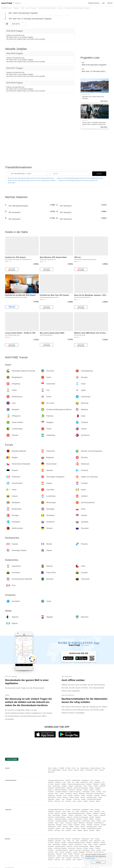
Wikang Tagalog (56, 770)
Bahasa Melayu (85, 768)
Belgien (92, 788)
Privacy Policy (90, 858)
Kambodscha (84, 782)
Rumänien (77, 796)
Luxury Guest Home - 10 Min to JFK (20, 333)
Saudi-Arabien (56, 786)
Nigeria (98, 801)
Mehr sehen (12, 183)
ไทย (78, 768)
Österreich (70, 788)
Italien (57, 794)
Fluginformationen (94, 3)
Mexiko (77, 797)
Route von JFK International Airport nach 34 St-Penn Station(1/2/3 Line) (80, 178)
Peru (63, 801)
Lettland (75, 794)
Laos (103, 782)
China (92, 780)
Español (76, 770)
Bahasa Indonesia (95, 768)
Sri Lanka (51, 784)
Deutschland (72, 790)
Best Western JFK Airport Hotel (53, 257)
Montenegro (90, 794)
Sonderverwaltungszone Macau (76, 784)
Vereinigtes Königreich (62, 792)
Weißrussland (52, 797)
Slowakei (104, 796)
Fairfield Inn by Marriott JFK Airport (20, 295)
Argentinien (51, 799)
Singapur (64, 786)
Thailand (71, 786)
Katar (50, 786)
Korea (91, 782)
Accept (98, 862)
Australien (68, 801)
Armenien (68, 780)
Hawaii (100, 797)
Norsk (96, 770)
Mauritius (92, 801)
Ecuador (84, 799)
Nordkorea (51, 788)
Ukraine (59, 797)
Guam (74, 801)
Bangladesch (85, 780)
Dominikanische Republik (94, 799)
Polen (65, 796)
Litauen (62, 794)
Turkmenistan (78, 786)
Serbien (83, 796)
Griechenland (86, 792)
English (55, 768)
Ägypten (86, 801)
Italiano (82, 770)
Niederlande (51, 796)
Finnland (98, 790)
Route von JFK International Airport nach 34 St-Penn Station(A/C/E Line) (31, 178)
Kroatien (99, 792)
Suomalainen (89, 770)
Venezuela (57, 801)
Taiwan (90, 786)
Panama (83, 797)
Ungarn (93, 792)
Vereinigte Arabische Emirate (56, 780)
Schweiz (50, 790)
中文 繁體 (61, 768)
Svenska (101, 770)
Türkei (85, 786)
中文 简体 (68, 768)
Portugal (70, 796)
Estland (86, 790)
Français (64, 770)
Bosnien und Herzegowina (81, 788)
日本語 (50, 768)
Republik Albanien (60, 788)
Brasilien (50, 801)
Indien (69, 782)
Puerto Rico (77, 799)
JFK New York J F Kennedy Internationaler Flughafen (30, 19)
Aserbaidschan (76, 780)
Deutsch (70, 770)
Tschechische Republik (60, 790)
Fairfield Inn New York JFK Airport (54, 295)
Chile (63, 799)
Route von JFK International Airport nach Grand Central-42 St (78, 180)
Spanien (92, 790)
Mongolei (64, 784)
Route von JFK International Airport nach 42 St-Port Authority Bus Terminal (32, 180)
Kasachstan (97, 782)
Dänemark (79, 790)
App (103, 3)
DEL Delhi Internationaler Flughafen (23, 13)
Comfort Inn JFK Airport (15, 257)
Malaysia (89, 784)
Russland (65, 797)
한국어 (74, 768)
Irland (104, 792)
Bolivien (58, 799)
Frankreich (51, 792)
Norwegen (59, 796)
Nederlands (51, 772)
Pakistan (103, 784)
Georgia (97, 780)
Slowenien (97, 796)
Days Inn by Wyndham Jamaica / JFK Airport (93, 295)
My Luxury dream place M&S (52, 333)
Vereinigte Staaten (92, 797)
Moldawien (82, 794)
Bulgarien (98, 788)
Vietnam (96, 786)
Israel (64, 782)
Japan (77, 782)
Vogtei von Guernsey (75, 792)
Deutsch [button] (110, 3)
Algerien (80, 801)
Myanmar (57, 784)
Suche (99, 174)
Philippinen (96, 784)
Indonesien (58, 782)
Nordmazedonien (99, 794)
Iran (73, 782)
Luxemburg (68, 794)
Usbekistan (103, 786)
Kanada (71, 797)
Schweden (90, 796)
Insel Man (51, 794)
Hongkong (51, 782)
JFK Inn (78, 257)
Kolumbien (69, 799)
